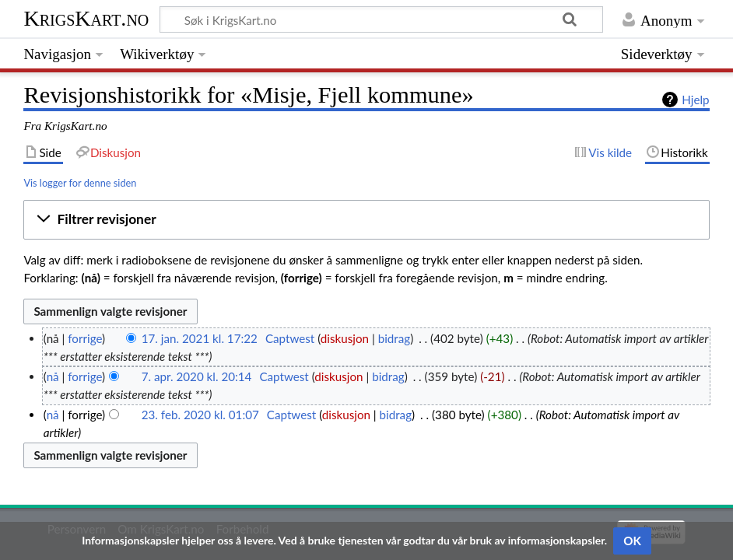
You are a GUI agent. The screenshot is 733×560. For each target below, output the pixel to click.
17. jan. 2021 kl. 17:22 (200, 338)
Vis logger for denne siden (80, 183)
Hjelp (695, 100)
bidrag (395, 338)
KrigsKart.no (86, 18)
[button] (366, 220)
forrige (85, 338)
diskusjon (345, 338)
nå (53, 376)
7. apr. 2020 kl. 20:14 (197, 376)
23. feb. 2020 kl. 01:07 (200, 415)
